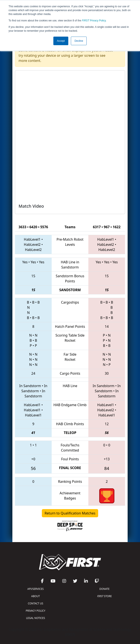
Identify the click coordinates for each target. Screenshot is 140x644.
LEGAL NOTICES (36, 618)
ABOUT (35, 596)
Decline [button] (79, 41)
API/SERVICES (35, 589)
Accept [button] (61, 41)
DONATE (104, 589)
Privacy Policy (94, 21)
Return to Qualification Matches (70, 513)
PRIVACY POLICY (36, 611)
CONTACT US (36, 603)
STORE (104, 596)
